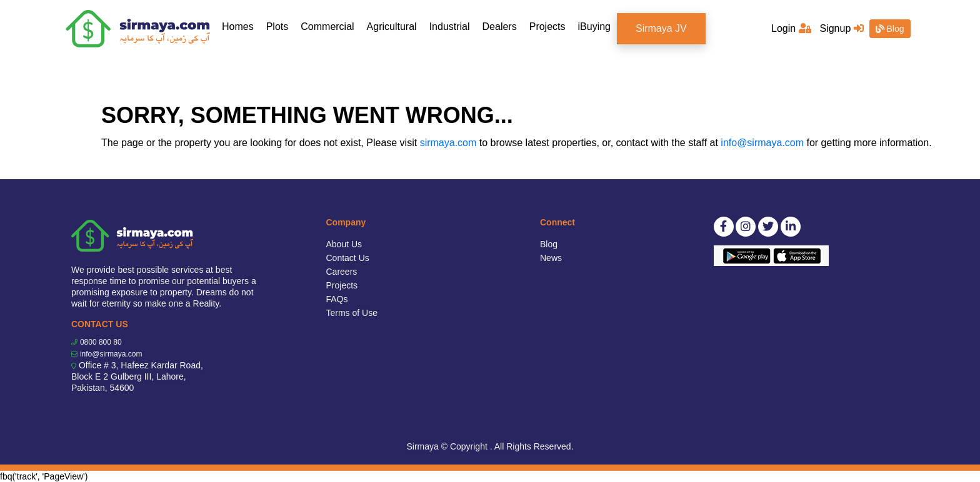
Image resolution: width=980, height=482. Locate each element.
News (551, 258)
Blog (890, 29)
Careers (342, 272)
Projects (547, 27)
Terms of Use (352, 313)
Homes (241, 26)
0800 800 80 (101, 342)
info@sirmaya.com (762, 143)
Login (791, 28)
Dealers (500, 27)
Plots (277, 27)
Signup (841, 28)
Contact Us (348, 258)
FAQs (337, 299)
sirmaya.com (448, 143)
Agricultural (392, 27)
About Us (344, 244)
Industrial (450, 27)
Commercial (327, 27)
